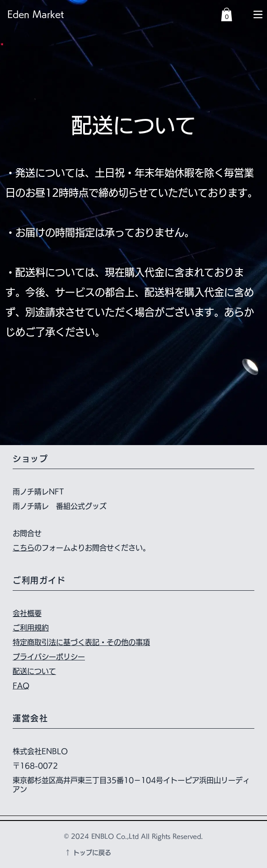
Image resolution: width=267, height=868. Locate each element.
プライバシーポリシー (49, 657)
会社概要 (27, 613)
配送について (34, 671)
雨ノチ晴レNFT (38, 492)
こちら (23, 548)
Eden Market (35, 14)
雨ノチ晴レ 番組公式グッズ (60, 506)
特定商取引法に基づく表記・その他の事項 (81, 642)
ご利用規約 (31, 628)
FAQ (21, 686)
